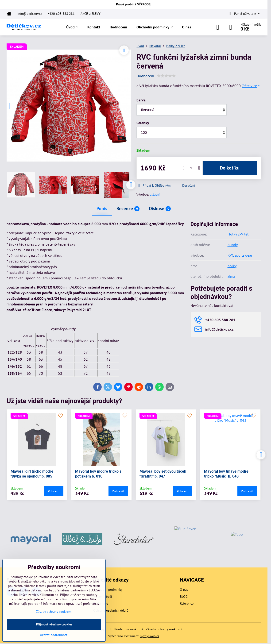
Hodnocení (145, 76)
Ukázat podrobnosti (54, 635)
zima (231, 276)
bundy (233, 245)
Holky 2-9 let (238, 234)
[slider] (166, 76)
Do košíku (230, 168)
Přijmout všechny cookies (54, 624)
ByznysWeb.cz (149, 636)
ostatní (155, 194)
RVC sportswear (240, 255)
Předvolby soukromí (129, 629)
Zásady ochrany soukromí (164, 629)
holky (232, 266)
